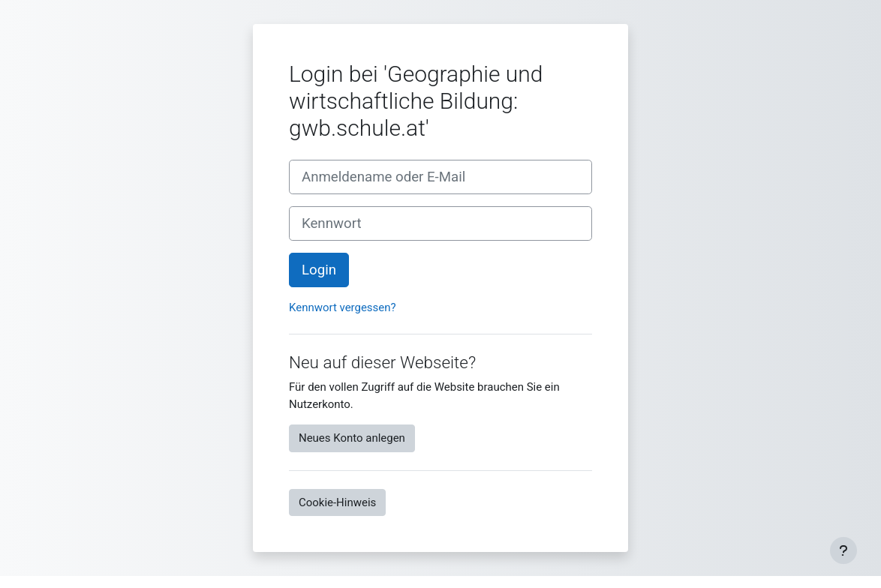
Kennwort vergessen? (343, 307)
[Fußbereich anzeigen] (843, 550)
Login (319, 270)
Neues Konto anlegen (352, 438)
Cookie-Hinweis (337, 502)
